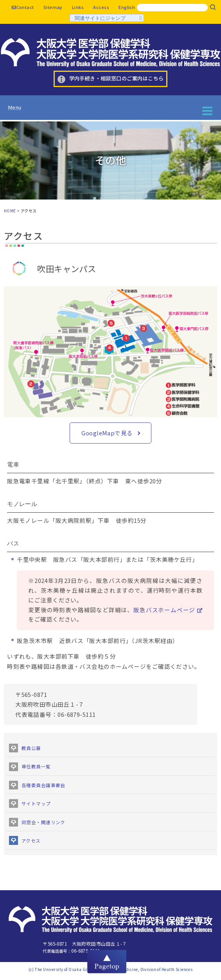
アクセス (31, 840)
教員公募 (31, 748)
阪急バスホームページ (164, 610)
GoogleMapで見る (107, 433)
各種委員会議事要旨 (43, 785)
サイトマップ (36, 803)
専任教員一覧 (36, 766)
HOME (10, 211)
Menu (15, 107)
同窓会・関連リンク (43, 822)
